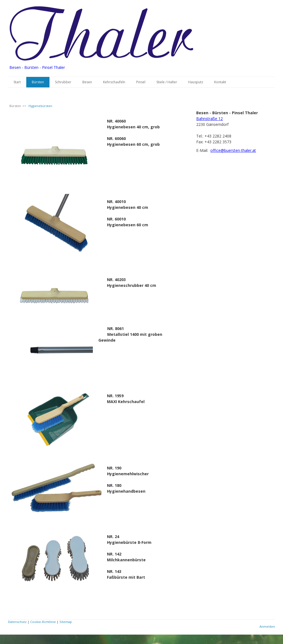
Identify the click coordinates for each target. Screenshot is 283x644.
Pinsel (141, 82)
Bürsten (38, 82)
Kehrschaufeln (114, 82)
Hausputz (196, 82)
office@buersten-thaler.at (233, 150)
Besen (87, 82)
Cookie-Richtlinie (43, 622)
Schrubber (63, 82)
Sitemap (66, 622)
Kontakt (220, 82)
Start (17, 82)
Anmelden (267, 626)
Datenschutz (17, 622)
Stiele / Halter (167, 82)
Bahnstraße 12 (209, 119)
